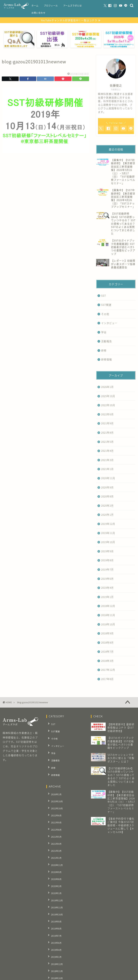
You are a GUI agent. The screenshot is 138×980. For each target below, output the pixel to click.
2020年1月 (107, 515)
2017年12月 (108, 670)
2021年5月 (107, 442)
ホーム (35, 6)
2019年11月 (108, 533)
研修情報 (107, 360)
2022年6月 (107, 415)
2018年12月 (108, 606)
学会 (104, 332)
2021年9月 (107, 424)
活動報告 (107, 342)
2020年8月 (107, 497)
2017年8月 (107, 679)
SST (104, 296)
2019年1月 (107, 597)
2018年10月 (108, 625)
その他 (105, 314)
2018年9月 (107, 634)
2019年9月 (107, 552)
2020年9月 (107, 488)
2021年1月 (107, 469)
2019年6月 (107, 579)
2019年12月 (108, 524)
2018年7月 (107, 652)
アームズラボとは (73, 6)
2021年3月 (107, 460)
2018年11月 (108, 615)
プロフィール (51, 6)
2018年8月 (107, 643)
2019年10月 (108, 542)
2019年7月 (107, 570)
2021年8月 (107, 433)
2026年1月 (107, 387)
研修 (104, 351)
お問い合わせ (38, 13)
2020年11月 (108, 479)
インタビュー (109, 323)
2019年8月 (107, 561)
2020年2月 (107, 506)
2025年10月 (108, 396)
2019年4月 (107, 588)
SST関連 (106, 305)
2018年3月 (107, 661)
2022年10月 (108, 406)
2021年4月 (107, 451)
